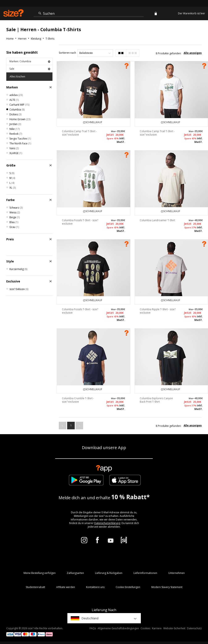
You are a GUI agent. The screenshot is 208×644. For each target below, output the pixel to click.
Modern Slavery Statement (167, 587)
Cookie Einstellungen (128, 587)
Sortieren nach (67, 53)
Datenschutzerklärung (107, 523)
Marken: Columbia (30, 61)
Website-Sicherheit (174, 628)
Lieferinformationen (145, 573)
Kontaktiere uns (95, 587)
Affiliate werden (66, 587)
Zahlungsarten (75, 573)
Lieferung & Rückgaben (109, 573)
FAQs (93, 628)
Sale (30, 69)
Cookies (145, 628)
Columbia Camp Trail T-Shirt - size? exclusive (79, 133)
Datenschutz (194, 628)
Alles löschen (17, 77)
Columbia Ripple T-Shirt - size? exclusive (158, 311)
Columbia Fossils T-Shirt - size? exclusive (80, 222)
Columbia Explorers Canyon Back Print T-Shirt (156, 400)
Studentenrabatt (35, 587)
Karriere (157, 628)
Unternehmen (177, 573)
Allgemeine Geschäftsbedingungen (118, 628)
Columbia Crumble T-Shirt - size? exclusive (78, 400)
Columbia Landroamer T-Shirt (157, 220)
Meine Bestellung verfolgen (40, 573)
